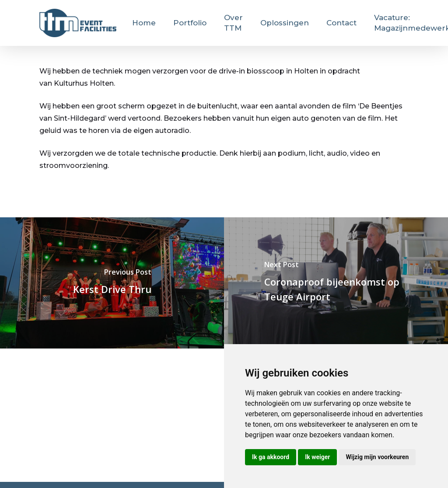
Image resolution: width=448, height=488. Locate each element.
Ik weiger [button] (317, 457)
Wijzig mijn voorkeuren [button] (377, 457)
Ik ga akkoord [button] (271, 457)
